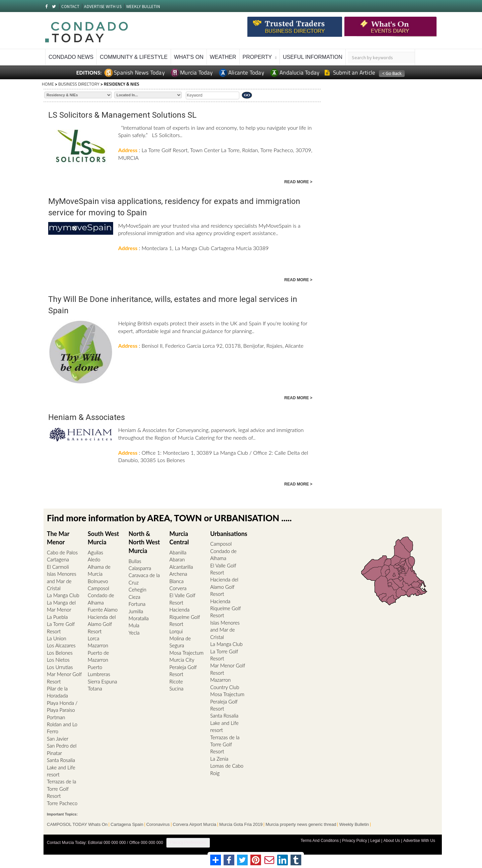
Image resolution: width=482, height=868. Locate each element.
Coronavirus (158, 825)
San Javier (58, 739)
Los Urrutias (60, 667)
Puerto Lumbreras (99, 671)
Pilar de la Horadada (57, 692)
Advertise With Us (419, 841)
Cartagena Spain (127, 825)
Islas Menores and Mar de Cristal (62, 581)
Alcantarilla (181, 567)
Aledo (94, 559)
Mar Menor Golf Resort (64, 678)
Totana (95, 688)
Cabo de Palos (62, 552)
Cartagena (58, 559)
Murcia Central (179, 538)
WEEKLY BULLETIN (143, 7)
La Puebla (57, 617)
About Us (391, 841)
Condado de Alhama (101, 599)
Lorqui (176, 631)
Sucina (176, 688)
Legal (375, 841)
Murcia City (182, 660)
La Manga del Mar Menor (61, 606)
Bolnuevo (98, 581)
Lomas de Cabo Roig (227, 769)
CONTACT (70, 7)
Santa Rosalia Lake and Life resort (61, 767)
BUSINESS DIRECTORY (79, 84)
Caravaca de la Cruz (144, 579)
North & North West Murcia (144, 542)
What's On (189, 57)
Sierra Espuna (102, 681)
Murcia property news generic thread (301, 825)
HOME (48, 84)
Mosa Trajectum (186, 653)
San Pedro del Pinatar (62, 749)
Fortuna (137, 604)
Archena (178, 574)
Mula (134, 625)
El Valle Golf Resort (182, 599)
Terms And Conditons (320, 841)
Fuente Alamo (103, 610)
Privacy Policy (355, 841)
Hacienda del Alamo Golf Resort (102, 624)
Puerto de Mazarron (98, 656)
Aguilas (95, 552)
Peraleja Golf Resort (183, 671)
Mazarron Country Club (225, 683)
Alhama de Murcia (99, 570)
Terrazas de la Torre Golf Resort (61, 789)
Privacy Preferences (188, 843)
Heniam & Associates (87, 417)
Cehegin (137, 589)
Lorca (93, 638)
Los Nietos (58, 660)
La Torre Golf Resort (61, 627)
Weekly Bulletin (354, 825)
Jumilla (136, 611)
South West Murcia (103, 538)
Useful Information (313, 57)
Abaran (177, 559)
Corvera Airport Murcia (194, 825)
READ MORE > (298, 182)
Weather (223, 57)
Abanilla (178, 552)
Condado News (71, 57)
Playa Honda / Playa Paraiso (62, 706)
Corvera (178, 588)
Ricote (176, 681)
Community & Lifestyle (134, 57)
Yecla (134, 633)
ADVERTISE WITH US (103, 7)
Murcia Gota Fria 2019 (241, 825)
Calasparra (140, 568)
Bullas (135, 561)
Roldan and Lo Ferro (62, 728)
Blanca (176, 581)
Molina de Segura (180, 642)
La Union (57, 638)
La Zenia (219, 759)
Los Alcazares (61, 645)
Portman (56, 717)
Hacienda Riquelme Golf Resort (185, 617)
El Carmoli (58, 567)
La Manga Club (63, 595)
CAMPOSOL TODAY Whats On (77, 825)
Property (257, 57)
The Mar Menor (58, 538)
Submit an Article (350, 73)
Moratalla (139, 618)
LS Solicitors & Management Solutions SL (122, 115)
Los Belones (60, 653)
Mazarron (98, 645)
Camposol (98, 588)
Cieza (134, 597)
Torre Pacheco (62, 803)
